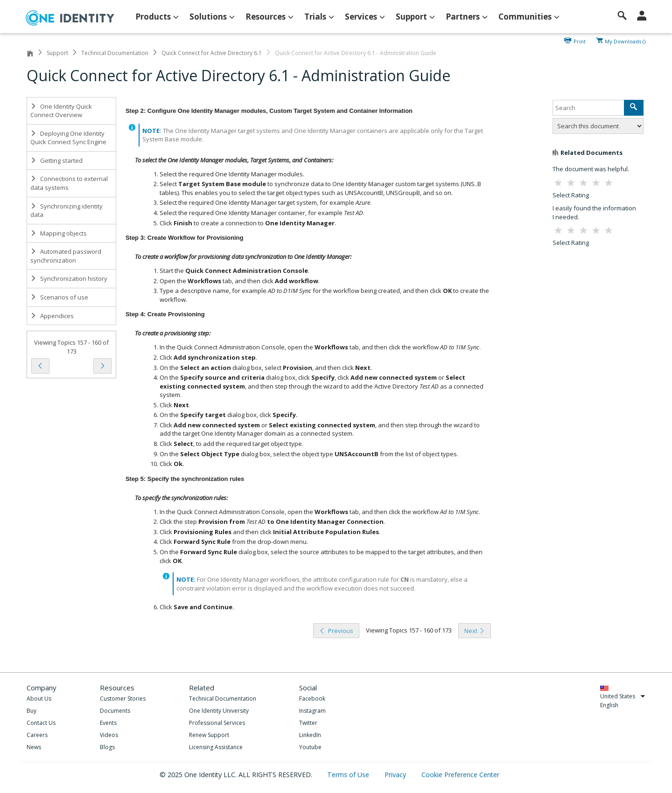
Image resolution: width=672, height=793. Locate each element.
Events (108, 723)
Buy (31, 711)
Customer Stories (123, 699)
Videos (109, 735)
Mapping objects (59, 233)
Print (580, 41)
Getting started (56, 160)
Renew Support (209, 735)
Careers (37, 735)
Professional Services (217, 723)
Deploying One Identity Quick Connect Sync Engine (68, 138)
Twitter (308, 723)
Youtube (310, 747)
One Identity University (219, 711)
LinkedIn (310, 735)
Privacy (396, 775)
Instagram (312, 711)
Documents (115, 711)
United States (623, 696)
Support (57, 53)
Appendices (52, 316)
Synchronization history (69, 278)
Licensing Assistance (216, 747)
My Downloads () (625, 41)
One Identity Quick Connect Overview (61, 111)
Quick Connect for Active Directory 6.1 (212, 53)
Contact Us (41, 723)
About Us (39, 699)
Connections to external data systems (69, 183)
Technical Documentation (115, 53)
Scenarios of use (59, 297)
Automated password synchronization (66, 256)
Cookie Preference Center (460, 775)
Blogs (107, 747)
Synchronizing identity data (66, 211)
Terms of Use (349, 775)
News (34, 747)
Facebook (312, 699)
